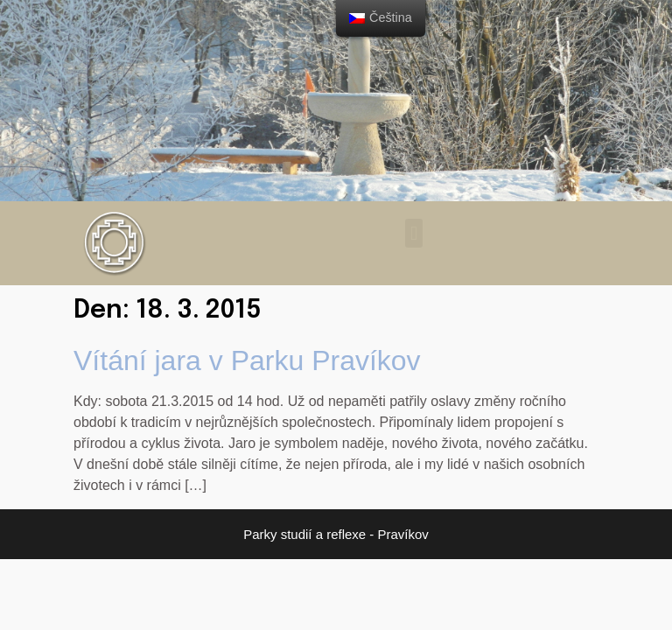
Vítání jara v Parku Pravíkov (247, 360)
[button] (413, 233)
